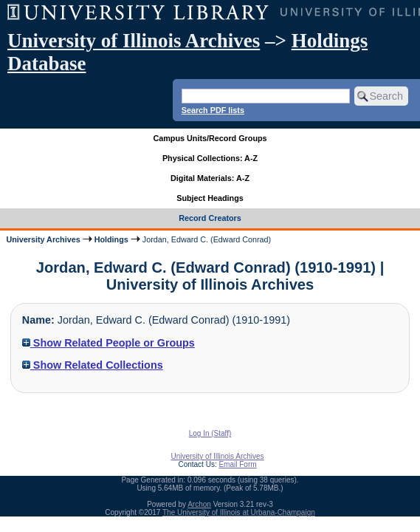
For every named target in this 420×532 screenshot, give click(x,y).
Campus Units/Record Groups (210, 138)
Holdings (111, 239)
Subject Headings (210, 198)
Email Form (237, 464)
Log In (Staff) (210, 433)
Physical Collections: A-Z (210, 158)
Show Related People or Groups (109, 343)
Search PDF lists (213, 110)
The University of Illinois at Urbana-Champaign (239, 512)
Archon (199, 504)
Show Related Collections (93, 365)
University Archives (43, 239)
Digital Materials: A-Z (210, 178)
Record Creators (210, 218)
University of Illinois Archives (134, 41)
